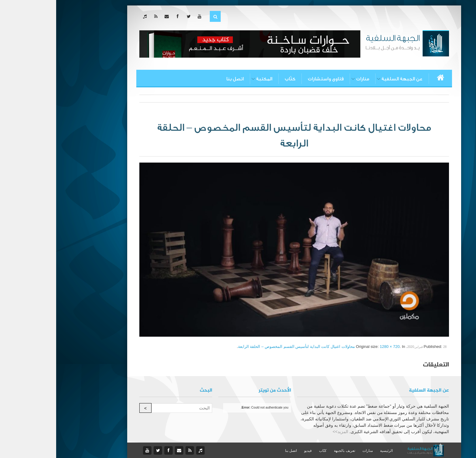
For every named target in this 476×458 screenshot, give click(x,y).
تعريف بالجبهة (288, 451)
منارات (306, 79)
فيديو (252, 451)
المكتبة (208, 79)
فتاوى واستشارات (270, 79)
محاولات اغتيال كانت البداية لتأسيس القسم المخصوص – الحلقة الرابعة (240, 347)
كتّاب (234, 79)
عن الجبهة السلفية (346, 79)
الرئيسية (330, 451)
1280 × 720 (333, 347)
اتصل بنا (179, 79)
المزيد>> (284, 432)
